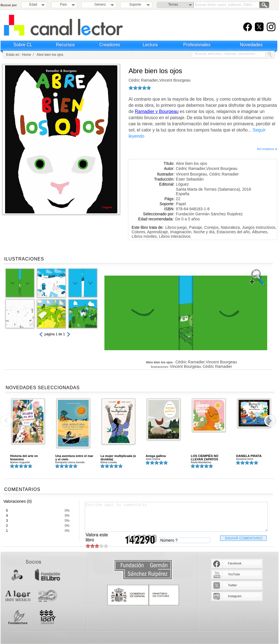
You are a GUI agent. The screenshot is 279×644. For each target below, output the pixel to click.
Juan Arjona (153, 459)
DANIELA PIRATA (249, 456)
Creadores (110, 45)
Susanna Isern (245, 459)
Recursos (65, 45)
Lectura (150, 45)
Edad (33, 4)
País (63, 4)
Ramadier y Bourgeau (157, 111)
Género (99, 4)
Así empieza (267, 149)
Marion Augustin (20, 462)
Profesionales (197, 45)
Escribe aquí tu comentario (176, 517)
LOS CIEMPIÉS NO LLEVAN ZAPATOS (205, 458)
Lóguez (182, 184)
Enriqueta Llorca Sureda (70, 462)
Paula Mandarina (201, 462)
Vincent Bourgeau (175, 80)
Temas (173, 4)
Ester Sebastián (190, 179)
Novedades (251, 45)
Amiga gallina (156, 456)
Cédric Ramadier (143, 80)
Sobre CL (23, 45)
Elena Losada (109, 462)
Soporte (135, 4)
